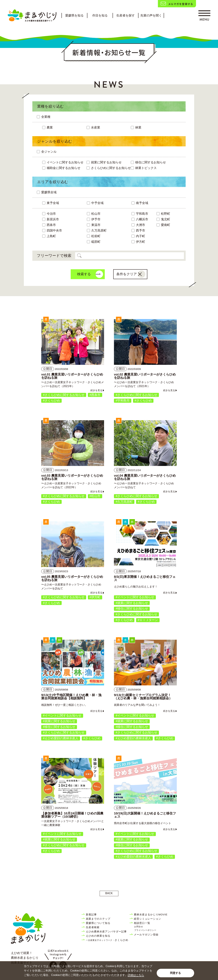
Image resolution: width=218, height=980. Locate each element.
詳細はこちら (136, 975)
